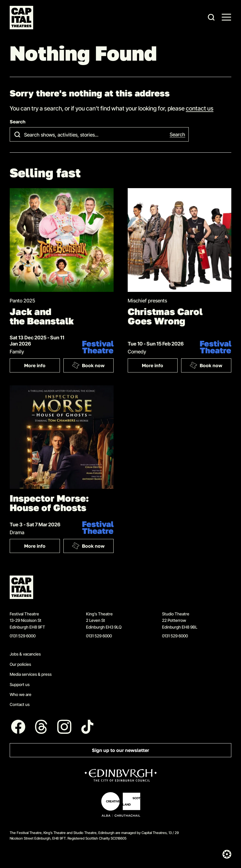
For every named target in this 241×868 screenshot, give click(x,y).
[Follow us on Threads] (41, 727)
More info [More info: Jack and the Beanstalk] (35, 366)
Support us (20, 684)
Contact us (20, 704)
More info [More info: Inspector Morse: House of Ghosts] (35, 546)
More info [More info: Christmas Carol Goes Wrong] (152, 366)
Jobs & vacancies (25, 654)
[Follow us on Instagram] (64, 727)
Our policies (20, 664)
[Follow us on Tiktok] (87, 727)
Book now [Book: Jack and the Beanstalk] (88, 365)
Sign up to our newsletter (120, 750)
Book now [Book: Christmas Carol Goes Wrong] (206, 365)
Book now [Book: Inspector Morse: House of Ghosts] (88, 546)
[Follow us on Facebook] (18, 727)
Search (18, 122)
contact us (200, 108)
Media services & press (31, 674)
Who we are (21, 694)
